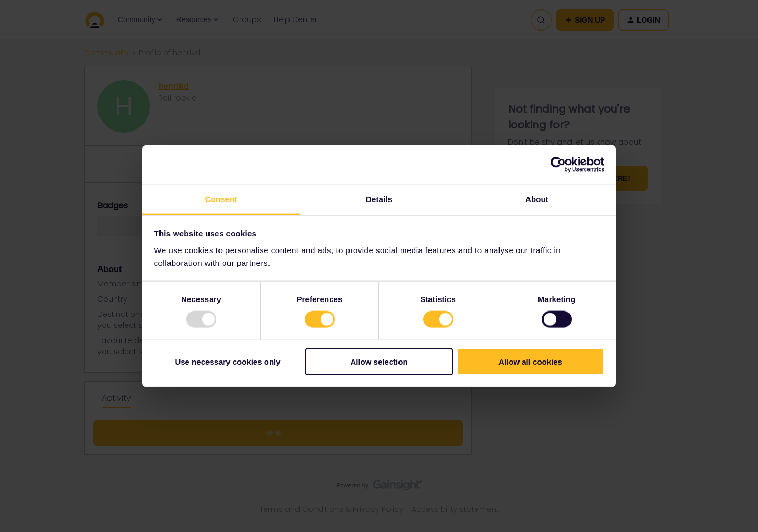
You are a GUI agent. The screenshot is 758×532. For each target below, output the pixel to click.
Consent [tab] (221, 199)
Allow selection (379, 361)
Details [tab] (379, 199)
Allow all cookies (530, 361)
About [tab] (537, 199)
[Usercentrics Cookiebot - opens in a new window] (558, 165)
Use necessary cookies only (227, 361)
